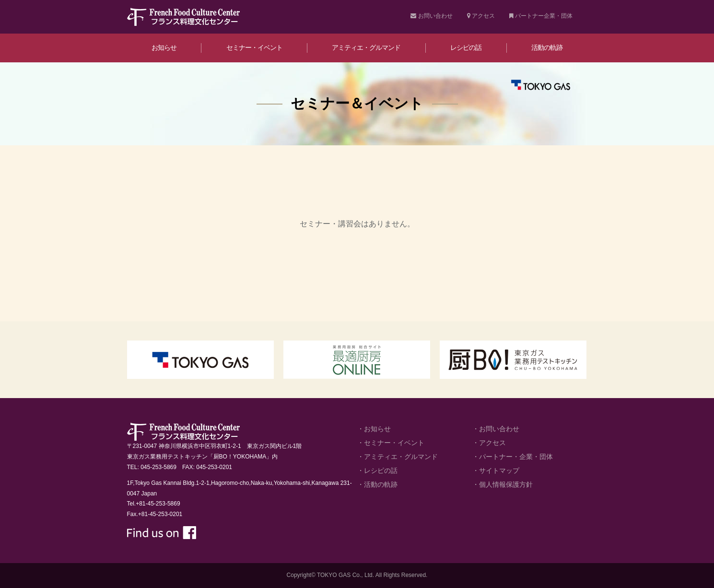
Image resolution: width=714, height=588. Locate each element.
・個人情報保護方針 (503, 484)
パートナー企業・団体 (541, 16)
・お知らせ (374, 429)
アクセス (481, 16)
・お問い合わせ (496, 429)
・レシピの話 (377, 470)
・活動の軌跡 (377, 484)
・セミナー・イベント (391, 443)
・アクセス (489, 443)
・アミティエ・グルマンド (398, 457)
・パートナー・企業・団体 (513, 457)
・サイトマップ (496, 470)
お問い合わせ (431, 16)
